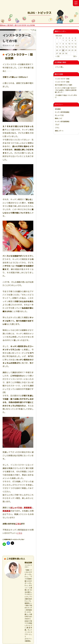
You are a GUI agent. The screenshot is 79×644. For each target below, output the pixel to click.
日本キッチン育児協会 (11, 3)
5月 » (75, 56)
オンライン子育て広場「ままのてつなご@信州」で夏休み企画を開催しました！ (66, 90)
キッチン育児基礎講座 (62, 122)
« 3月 (57, 56)
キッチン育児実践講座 (62, 112)
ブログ (11, 25)
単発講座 (58, 109)
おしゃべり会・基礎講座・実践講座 (26, 423)
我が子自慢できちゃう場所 (64, 85)
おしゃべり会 (59, 115)
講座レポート (59, 131)
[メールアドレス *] (50, 602)
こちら (18, 436)
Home (4, 25)
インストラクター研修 (62, 79)
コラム (57, 128)
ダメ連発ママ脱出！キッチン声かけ (66, 96)
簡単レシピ (59, 118)
